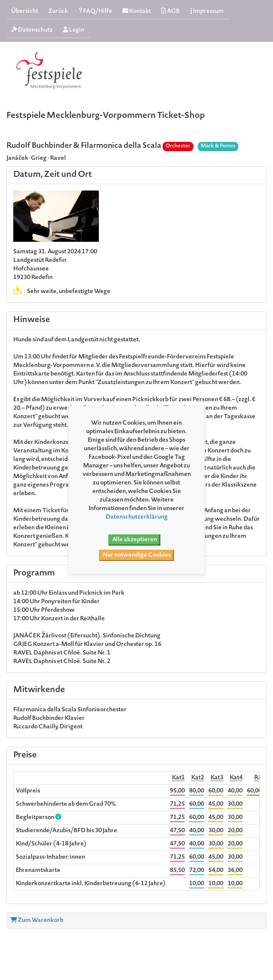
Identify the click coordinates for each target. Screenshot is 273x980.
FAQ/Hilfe (95, 11)
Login (74, 30)
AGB (171, 11)
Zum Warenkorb (37, 921)
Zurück (58, 12)
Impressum (207, 11)
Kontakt (137, 11)
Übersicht (25, 12)
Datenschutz (32, 30)
